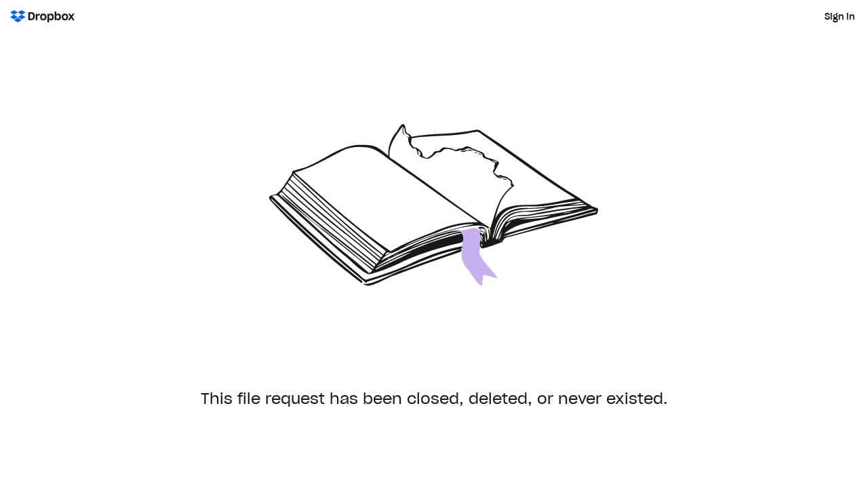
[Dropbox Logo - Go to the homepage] (42, 16)
